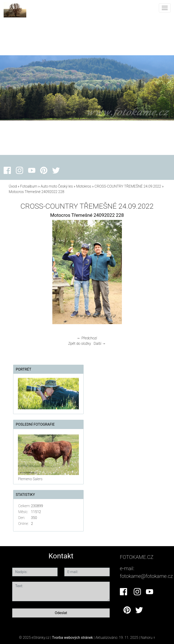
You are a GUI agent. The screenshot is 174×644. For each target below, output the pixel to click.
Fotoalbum (29, 186)
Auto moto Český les (57, 186)
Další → (100, 344)
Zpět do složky (80, 344)
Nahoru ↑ (148, 638)
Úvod (13, 186)
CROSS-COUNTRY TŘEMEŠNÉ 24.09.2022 (128, 186)
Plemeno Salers (30, 479)
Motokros (84, 186)
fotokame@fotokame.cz (146, 576)
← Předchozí (87, 338)
